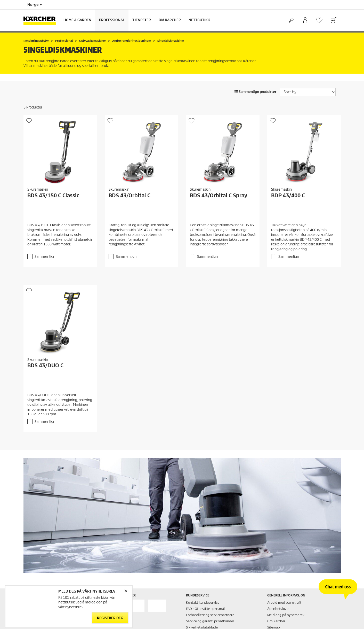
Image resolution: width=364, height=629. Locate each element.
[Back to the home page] (42, 20)
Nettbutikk (199, 20)
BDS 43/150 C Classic (53, 196)
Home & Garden (77, 20)
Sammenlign (45, 257)
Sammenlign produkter (255, 92)
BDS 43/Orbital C (130, 196)
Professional (112, 20)
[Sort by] (308, 92)
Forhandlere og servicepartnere (210, 615)
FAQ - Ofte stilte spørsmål (205, 609)
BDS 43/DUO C (45, 366)
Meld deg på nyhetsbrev (286, 615)
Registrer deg (110, 618)
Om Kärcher (170, 20)
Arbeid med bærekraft (284, 603)
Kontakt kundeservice (203, 603)
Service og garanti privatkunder (210, 621)
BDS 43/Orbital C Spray (219, 196)
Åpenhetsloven (279, 609)
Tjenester (142, 20)
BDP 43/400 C (288, 196)
